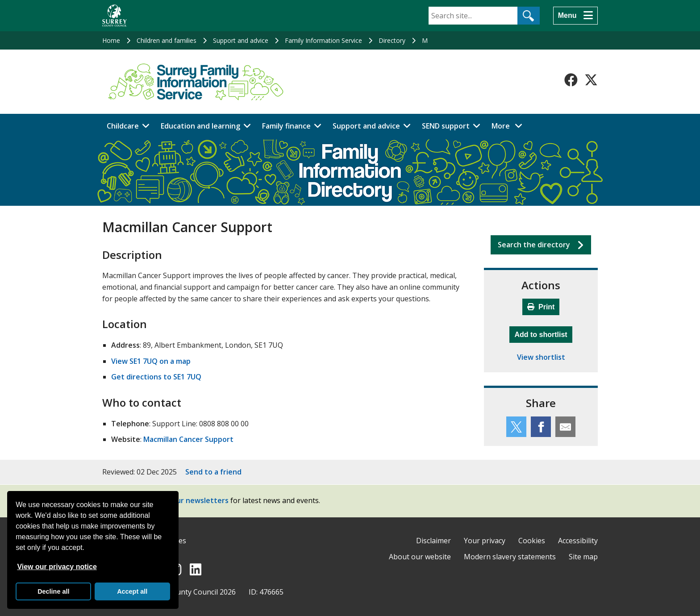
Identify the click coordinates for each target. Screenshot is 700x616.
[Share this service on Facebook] (541, 427)
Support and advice (241, 40)
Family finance (286, 126)
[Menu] (575, 16)
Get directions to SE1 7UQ (156, 377)
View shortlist (541, 357)
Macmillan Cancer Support (188, 439)
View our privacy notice (57, 567)
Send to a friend (213, 472)
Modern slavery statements (510, 557)
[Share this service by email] (565, 427)
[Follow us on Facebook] (571, 80)
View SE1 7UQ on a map (151, 361)
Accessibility (578, 541)
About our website (420, 557)
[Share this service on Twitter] (516, 427)
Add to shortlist (543, 333)
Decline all (53, 591)
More (509, 125)
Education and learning (200, 126)
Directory (392, 40)
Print (541, 307)
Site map (583, 557)
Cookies (532, 541)
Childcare (123, 126)
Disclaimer (433, 541)
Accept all (132, 591)
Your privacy (485, 541)
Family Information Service (323, 40)
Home (111, 40)
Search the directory (534, 245)
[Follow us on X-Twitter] (591, 80)
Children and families (167, 40)
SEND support (446, 126)
